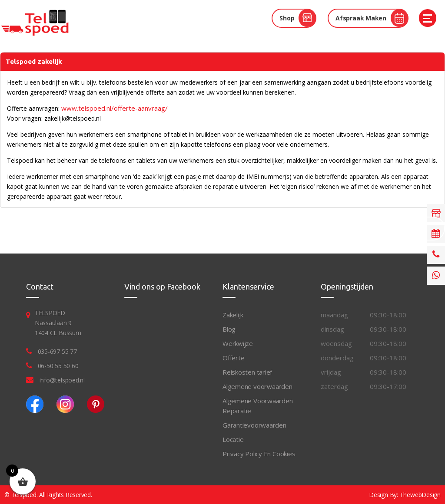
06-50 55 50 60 (58, 366)
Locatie (233, 439)
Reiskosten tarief (247, 372)
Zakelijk (233, 315)
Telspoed (24, 495)
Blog (229, 329)
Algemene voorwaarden (257, 386)
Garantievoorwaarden (254, 425)
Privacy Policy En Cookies (259, 454)
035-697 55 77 (57, 351)
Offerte (233, 358)
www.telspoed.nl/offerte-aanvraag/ (115, 108)
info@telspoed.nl (62, 380)
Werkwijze (238, 343)
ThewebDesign (420, 495)
